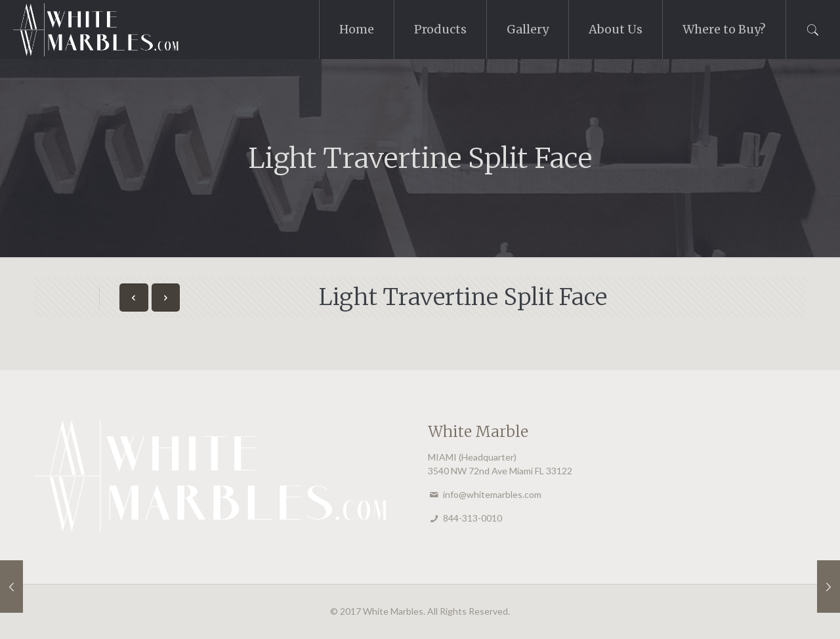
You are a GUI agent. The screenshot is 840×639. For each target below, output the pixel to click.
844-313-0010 (472, 518)
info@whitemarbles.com (492, 494)
